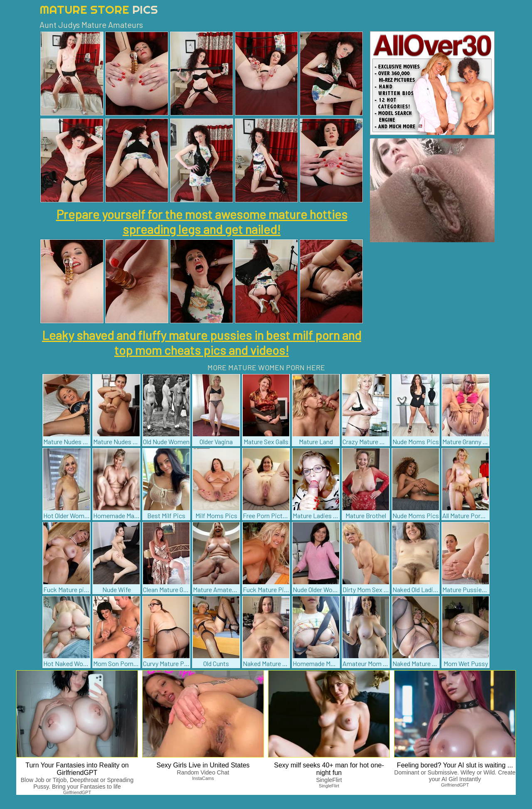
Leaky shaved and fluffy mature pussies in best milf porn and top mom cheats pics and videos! (202, 342)
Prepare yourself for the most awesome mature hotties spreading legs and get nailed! (202, 221)
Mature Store (99, 9)
